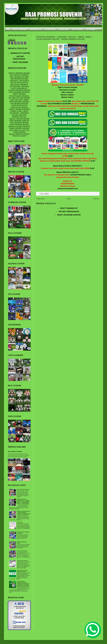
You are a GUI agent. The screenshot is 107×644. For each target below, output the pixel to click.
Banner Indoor (68, 97)
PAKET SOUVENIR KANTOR (69, 215)
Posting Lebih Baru (41, 199)
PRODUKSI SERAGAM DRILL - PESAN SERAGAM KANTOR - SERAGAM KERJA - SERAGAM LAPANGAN (24, 513)
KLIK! (71, 156)
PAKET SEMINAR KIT (69, 208)
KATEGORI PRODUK (50, 29)
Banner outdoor (68, 95)
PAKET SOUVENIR (20, 62)
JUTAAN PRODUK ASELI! (81, 175)
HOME (8, 29)
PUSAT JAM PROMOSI (22, 551)
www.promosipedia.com (68, 189)
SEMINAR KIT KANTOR (20, 53)
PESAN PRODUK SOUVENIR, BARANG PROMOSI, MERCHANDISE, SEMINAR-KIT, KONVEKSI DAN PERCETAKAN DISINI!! (23, 584)
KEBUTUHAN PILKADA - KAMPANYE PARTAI (22, 571)
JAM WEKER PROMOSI (22, 561)
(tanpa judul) (20, 522)
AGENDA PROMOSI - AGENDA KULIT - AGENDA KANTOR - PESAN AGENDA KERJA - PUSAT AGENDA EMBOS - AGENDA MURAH (23, 502)
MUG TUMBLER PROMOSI (15, 452)
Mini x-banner (68, 92)
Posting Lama (96, 199)
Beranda (69, 199)
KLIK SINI (67, 101)
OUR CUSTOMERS (91, 29)
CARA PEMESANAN (64, 29)
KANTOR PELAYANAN (77, 29)
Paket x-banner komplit (68, 87)
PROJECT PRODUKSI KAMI (20, 29)
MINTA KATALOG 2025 (36, 29)
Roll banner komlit (68, 90)
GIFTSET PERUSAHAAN (69, 212)
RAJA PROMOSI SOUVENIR (59, 104)
